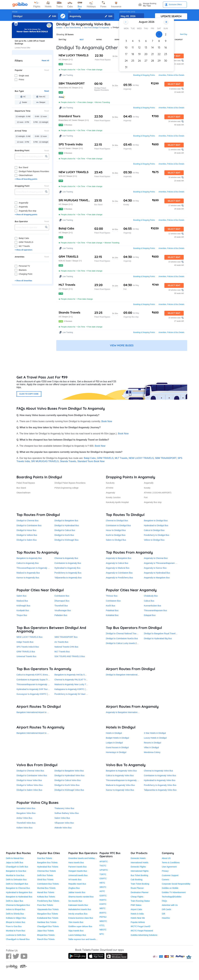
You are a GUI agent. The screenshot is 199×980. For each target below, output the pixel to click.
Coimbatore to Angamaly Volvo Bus (160, 776)
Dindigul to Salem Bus (27, 540)
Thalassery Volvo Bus (64, 808)
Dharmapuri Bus (62, 601)
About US (166, 858)
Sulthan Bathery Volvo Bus (67, 813)
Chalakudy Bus (151, 596)
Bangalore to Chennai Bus (18, 888)
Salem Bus (21, 596)
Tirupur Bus (22, 615)
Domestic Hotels (138, 858)
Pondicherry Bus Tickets (48, 901)
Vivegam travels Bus (78, 871)
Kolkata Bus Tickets (46, 897)
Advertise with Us (170, 905)
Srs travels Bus (75, 901)
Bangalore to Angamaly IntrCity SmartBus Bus (75, 675)
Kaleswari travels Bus (78, 905)
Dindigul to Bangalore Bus (66, 521)
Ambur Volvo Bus (24, 818)
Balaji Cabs (90, 458)
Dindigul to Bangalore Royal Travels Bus (162, 633)
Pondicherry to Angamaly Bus (68, 573)
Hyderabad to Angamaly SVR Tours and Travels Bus (40, 689)
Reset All (45, 61)
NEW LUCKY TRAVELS (141, 458)
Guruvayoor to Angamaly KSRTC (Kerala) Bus (37, 694)
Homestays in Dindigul (116, 752)
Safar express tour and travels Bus (84, 939)
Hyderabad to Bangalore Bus (19, 892)
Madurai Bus (22, 601)
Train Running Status (140, 901)
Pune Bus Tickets (45, 905)
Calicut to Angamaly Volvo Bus (120, 776)
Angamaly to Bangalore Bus (119, 558)
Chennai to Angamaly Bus (66, 558)
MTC (102, 934)
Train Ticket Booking (140, 884)
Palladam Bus (61, 615)
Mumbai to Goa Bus (15, 875)
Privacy (165, 871)
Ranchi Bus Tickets (46, 939)
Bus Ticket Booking (139, 875)
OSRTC (103, 879)
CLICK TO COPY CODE (29, 394)
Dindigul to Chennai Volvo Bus (30, 771)
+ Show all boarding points (26, 179)
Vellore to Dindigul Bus (154, 540)
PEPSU (103, 917)
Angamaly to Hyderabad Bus (157, 573)
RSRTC (103, 900)
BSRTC (103, 913)
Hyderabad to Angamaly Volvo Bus (160, 780)
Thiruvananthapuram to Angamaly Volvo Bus (126, 780)
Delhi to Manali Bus (15, 858)
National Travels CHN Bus (66, 647)
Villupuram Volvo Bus (64, 823)
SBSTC (103, 887)
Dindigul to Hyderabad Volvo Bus (69, 776)
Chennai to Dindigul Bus (117, 521)
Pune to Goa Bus (14, 926)
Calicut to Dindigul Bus (154, 530)
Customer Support (170, 875)
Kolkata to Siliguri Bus (16, 918)
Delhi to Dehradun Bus (16, 880)
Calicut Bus (149, 601)
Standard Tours (85, 461)
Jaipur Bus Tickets (45, 931)
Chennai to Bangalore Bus (18, 905)
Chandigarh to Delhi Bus (17, 867)
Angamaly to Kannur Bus (155, 568)
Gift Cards (166, 909)
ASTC (102, 891)
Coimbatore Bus (62, 596)
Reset (47, 70)
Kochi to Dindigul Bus (116, 535)
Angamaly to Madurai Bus (118, 568)
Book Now (107, 421)
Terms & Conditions (171, 862)
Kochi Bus (111, 606)
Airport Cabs (136, 909)
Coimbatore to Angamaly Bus (68, 563)
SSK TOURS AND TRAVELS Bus (70, 656)
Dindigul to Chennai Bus (27, 521)
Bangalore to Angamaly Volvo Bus (121, 771)
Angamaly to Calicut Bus (117, 563)
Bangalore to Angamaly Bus (29, 558)
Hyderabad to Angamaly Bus (67, 568)
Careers (166, 880)
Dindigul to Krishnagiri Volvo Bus (69, 790)
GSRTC (103, 896)
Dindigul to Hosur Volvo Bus (29, 780)
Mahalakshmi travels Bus (80, 909)
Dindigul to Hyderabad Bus (67, 525)
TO (70, 12)
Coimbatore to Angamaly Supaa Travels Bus (37, 680)
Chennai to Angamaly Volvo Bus (158, 771)
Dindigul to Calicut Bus (65, 530)
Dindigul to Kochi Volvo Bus (67, 785)
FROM (15, 12)
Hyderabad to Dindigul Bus (156, 525)
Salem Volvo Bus (62, 818)
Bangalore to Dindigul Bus (156, 521)
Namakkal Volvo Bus (26, 808)
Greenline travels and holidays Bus (84, 858)
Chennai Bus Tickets (46, 871)
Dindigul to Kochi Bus (64, 535)
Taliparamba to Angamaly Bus (68, 578)
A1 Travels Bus (61, 642)
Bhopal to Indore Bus (16, 922)
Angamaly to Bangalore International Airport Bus (128, 712)
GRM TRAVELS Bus (26, 652)
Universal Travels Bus (26, 656)
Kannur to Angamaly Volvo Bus (120, 790)
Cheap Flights (137, 897)
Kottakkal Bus (112, 615)
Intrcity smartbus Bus (78, 914)
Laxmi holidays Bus (77, 935)
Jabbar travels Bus (77, 892)
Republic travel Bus (77, 884)
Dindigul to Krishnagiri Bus (66, 540)
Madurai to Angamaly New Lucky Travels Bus (75, 684)
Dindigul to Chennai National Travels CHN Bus (127, 633)
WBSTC (103, 921)
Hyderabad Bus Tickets (48, 867)
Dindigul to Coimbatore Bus (29, 525)
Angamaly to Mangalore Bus (157, 578)
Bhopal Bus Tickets (46, 935)
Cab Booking (136, 880)
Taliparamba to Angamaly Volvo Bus (160, 790)
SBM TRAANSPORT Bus (66, 637)
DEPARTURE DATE (127, 12)
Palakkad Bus (112, 610)
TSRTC (103, 874)
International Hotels (139, 862)
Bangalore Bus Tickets (47, 862)
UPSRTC (104, 870)
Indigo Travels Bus (25, 642)
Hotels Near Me (138, 918)
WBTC (102, 908)
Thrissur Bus (112, 596)
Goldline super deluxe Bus (80, 926)
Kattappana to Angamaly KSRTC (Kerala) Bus (75, 689)
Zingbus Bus (74, 888)
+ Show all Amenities (23, 281)
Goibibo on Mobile (170, 888)
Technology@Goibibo (172, 897)
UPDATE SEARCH (171, 16)
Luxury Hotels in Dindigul (155, 738)
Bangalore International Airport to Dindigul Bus (37, 712)
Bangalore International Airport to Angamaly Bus (38, 733)
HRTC (102, 883)
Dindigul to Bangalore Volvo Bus (69, 771)
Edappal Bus (150, 615)
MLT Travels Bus (62, 652)
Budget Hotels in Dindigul (117, 738)
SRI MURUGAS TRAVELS (45, 461)
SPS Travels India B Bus (28, 647)
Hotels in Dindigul (114, 733)
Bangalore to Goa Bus (16, 871)
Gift (163, 914)
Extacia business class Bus (81, 918)
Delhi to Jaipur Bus (15, 901)
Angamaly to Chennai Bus (156, 558)
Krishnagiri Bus (23, 606)
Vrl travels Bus (75, 880)
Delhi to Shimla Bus (15, 914)
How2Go (166, 918)
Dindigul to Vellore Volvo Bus (30, 785)
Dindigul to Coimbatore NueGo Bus (122, 638)
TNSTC (103, 866)
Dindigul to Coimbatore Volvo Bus (32, 776)
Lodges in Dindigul (114, 743)
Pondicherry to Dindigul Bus (157, 535)
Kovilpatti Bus (23, 610)
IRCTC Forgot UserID (140, 926)
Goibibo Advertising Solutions (144, 935)
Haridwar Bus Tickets (47, 922)
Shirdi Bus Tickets (45, 880)
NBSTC (103, 930)
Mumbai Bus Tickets (46, 888)
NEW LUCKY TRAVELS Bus (29, 637)
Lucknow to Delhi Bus (16, 935)
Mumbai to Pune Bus (15, 931)
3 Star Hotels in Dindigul (155, 733)
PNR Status (136, 905)
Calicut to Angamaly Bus (28, 563)
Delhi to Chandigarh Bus (17, 884)
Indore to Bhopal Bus (16, 909)
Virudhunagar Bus (63, 610)
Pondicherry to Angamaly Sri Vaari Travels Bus (76, 694)
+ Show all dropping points (26, 215)
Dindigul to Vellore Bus (27, 535)
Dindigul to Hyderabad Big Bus (158, 638)
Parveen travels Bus (78, 867)
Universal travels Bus (78, 875)
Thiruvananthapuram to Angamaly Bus (34, 568)
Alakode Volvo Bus (63, 828)
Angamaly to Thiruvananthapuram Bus (161, 563)
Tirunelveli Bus (61, 606)
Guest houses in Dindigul (117, 747)
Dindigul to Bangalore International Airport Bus (127, 675)
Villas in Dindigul (151, 747)
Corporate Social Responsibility (176, 884)
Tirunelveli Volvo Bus (26, 823)
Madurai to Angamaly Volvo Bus (120, 785)
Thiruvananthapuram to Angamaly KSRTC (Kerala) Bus (42, 684)
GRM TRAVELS (105, 458)
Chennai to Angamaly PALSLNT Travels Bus (75, 680)
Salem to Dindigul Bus (116, 540)
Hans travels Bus (76, 862)
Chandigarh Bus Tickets (48, 926)
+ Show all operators (24, 250)
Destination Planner (140, 892)
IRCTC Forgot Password (142, 931)
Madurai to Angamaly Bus (28, 573)
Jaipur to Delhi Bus (15, 862)
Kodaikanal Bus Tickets (48, 918)
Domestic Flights (138, 867)
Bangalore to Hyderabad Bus (19, 897)
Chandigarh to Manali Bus (18, 939)
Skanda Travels (68, 461)
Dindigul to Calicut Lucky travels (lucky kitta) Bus (128, 643)
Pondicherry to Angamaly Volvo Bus (160, 785)
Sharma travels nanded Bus (81, 897)
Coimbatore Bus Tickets (48, 884)
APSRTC (104, 861)
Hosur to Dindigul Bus (116, 530)
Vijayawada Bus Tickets (48, 909)
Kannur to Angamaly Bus (28, 578)
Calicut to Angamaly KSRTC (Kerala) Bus (35, 675)
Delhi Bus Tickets (45, 875)
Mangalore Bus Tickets (47, 914)
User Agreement (169, 867)
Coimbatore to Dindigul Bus (118, 525)
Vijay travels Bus (76, 931)
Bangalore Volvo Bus (26, 813)
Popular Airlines (138, 922)
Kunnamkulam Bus (153, 606)
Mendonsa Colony (152, 752)
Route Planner (137, 888)
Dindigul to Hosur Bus (26, 530)
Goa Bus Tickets (45, 858)
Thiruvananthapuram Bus (155, 610)
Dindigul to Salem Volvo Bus (29, 790)
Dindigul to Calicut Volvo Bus (68, 780)
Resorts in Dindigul (153, 743)
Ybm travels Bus (76, 922)
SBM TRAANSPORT (166, 458)
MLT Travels (121, 458)
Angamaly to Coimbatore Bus (119, 573)
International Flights (140, 871)
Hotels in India (137, 914)
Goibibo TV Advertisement (174, 892)
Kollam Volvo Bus (24, 828)
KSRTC (103, 904)
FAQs (164, 901)
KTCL (102, 925)
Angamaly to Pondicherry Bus (119, 578)
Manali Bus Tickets (46, 892)
